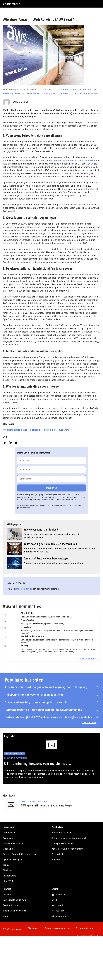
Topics (6, 865)
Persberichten (58, 854)
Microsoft (65, 94)
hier (76, 505)
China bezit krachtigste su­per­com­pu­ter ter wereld (36, 702)
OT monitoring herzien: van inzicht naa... (38, 763)
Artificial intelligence (15, 430)
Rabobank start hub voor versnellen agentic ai (34, 695)
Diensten (35, 430)
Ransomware (9, 876)
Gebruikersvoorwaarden (57, 928)
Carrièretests (9, 833)
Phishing (7, 870)
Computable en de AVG (14, 900)
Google (46, 94)
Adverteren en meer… (62, 833)
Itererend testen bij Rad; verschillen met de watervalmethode (43, 710)
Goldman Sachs (31, 94)
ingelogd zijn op (24, 589)
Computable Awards (13, 843)
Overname (64, 430)
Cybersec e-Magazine (13, 860)
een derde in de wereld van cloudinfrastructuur (73, 161)
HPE (55, 94)
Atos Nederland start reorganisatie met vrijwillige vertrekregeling (46, 687)
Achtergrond (61, 90)
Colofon (7, 895)
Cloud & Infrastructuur (84, 90)
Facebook (60, 895)
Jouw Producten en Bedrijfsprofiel (69, 838)
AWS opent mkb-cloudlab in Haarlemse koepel (47, 805)
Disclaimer (33, 928)
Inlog (5, 916)
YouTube (60, 911)
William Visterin (21, 102)
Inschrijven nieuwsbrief (14, 911)
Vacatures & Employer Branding (68, 849)
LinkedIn (60, 905)
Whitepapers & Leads (62, 843)
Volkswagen (91, 94)
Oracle (78, 94)
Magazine (8, 849)
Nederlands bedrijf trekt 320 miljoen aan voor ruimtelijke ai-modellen (48, 717)
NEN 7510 (8, 881)
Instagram (61, 916)
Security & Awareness (16, 758)
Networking (49, 430)
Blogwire (56, 860)
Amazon (7, 94)
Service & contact (12, 905)
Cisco (17, 94)
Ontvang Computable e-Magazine (20, 854)
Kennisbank (9, 838)
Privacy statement (85, 928)
